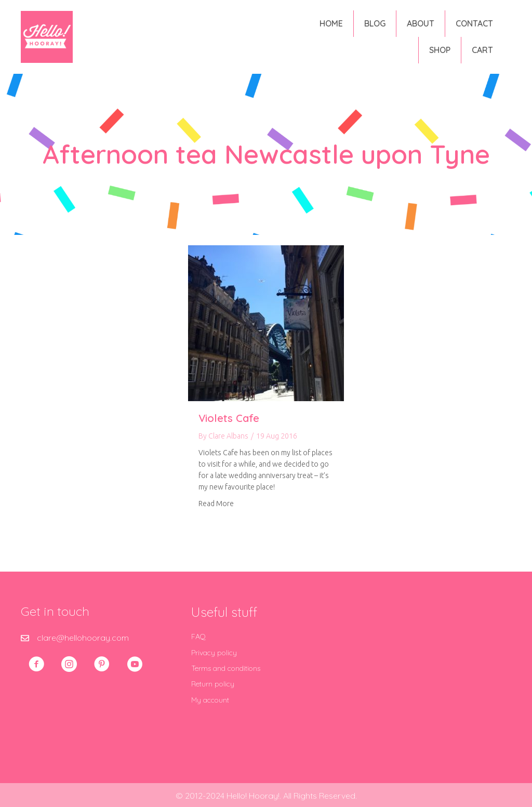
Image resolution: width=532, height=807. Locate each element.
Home (331, 23)
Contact (474, 23)
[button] (36, 664)
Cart (482, 50)
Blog (375, 23)
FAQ (198, 637)
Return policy (213, 684)
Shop (440, 50)
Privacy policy (214, 653)
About (421, 23)
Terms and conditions (226, 668)
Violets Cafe (229, 418)
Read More (216, 504)
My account (210, 700)
